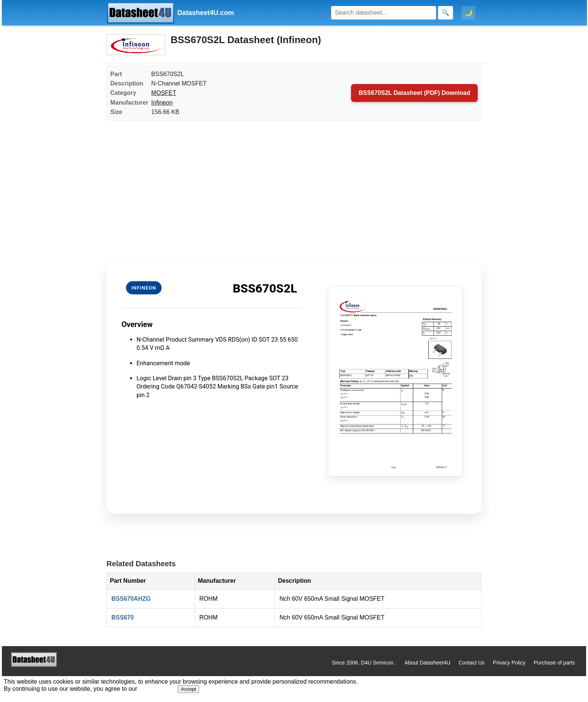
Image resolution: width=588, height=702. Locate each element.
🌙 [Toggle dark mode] (468, 13)
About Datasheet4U (427, 663)
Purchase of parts (554, 663)
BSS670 (123, 617)
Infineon (162, 103)
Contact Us (472, 663)
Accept (188, 689)
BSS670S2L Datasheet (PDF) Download (414, 93)
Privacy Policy (509, 663)
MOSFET (164, 93)
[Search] (384, 13)
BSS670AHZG (131, 599)
